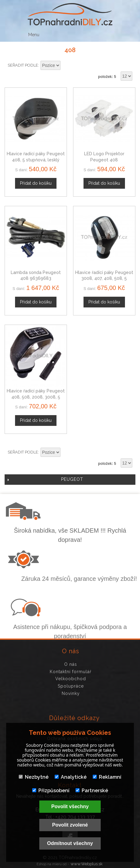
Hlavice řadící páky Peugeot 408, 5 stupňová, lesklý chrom (36, 160)
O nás (71, 664)
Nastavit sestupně (66, 66)
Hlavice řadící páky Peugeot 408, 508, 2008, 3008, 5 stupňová (36, 397)
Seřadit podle (23, 65)
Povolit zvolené (70, 825)
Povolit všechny (70, 806)
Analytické (71, 777)
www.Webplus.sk (87, 864)
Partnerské (92, 791)
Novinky (71, 693)
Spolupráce (71, 686)
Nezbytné (34, 777)
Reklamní (107, 777)
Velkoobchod (71, 679)
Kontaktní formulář (71, 672)
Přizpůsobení (51, 791)
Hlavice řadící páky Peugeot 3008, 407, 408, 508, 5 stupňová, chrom (104, 278)
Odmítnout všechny (70, 843)
